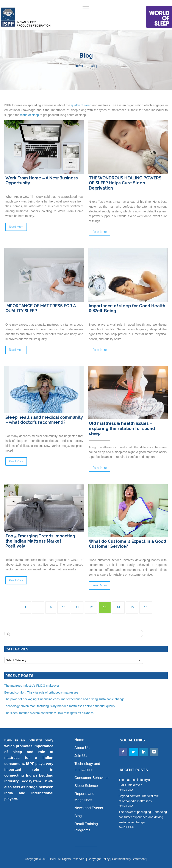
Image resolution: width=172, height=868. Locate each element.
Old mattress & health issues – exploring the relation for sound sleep (122, 429)
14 (118, 607)
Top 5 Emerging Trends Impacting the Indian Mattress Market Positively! (40, 541)
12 (91, 607)
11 (77, 607)
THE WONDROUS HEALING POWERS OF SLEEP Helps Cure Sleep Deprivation (125, 183)
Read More (16, 227)
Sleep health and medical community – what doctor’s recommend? (44, 420)
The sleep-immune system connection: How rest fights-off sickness (49, 713)
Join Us (81, 756)
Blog (78, 816)
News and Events (89, 808)
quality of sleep (81, 105)
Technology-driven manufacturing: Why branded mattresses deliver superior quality (60, 706)
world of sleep (30, 115)
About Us (82, 748)
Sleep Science (86, 786)
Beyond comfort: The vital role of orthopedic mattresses (42, 692)
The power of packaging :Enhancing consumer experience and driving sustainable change (64, 699)
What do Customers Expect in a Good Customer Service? (127, 544)
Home (79, 66)
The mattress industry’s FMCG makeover (32, 686)
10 (64, 607)
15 (132, 607)
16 (146, 607)
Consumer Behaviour (92, 778)
